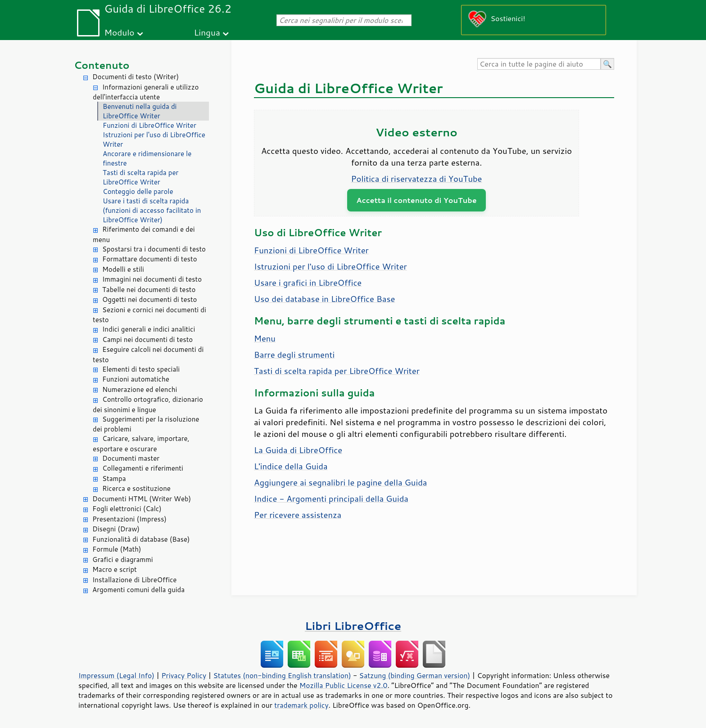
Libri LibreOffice (353, 626)
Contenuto (102, 65)
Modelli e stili (123, 269)
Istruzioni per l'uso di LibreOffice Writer (154, 139)
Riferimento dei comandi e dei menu (144, 234)
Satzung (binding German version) (415, 675)
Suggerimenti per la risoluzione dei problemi (146, 424)
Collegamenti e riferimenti (143, 468)
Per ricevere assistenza (298, 515)
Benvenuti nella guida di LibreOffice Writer (140, 111)
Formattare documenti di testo (150, 259)
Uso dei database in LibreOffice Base (324, 299)
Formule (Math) (117, 549)
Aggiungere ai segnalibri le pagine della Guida (340, 482)
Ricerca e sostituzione (136, 488)
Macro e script (115, 569)
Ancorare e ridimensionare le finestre (147, 158)
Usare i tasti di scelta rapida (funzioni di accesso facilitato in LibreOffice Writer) (152, 210)
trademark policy (301, 705)
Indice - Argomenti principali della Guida (331, 499)
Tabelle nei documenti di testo (149, 290)
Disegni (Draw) (116, 529)
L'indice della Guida (291, 466)
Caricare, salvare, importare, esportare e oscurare (141, 444)
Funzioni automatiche (136, 379)
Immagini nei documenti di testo (152, 279)
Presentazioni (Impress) (129, 519)
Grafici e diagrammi (123, 559)
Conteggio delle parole (138, 191)
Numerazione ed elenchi (140, 389)
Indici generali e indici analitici (149, 329)
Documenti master (131, 458)
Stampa (114, 479)
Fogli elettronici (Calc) (127, 509)
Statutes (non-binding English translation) (282, 675)
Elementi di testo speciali (141, 369)
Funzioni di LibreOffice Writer (149, 125)
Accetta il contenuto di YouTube (416, 200)
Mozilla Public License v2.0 (344, 685)
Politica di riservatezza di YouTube (417, 179)
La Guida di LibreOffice (298, 450)
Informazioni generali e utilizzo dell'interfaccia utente (146, 92)
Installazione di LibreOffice (134, 580)
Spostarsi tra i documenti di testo (154, 249)
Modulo (119, 32)
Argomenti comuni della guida (138, 590)
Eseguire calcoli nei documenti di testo (148, 355)
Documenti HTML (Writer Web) (142, 499)
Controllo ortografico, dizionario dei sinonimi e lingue (148, 404)
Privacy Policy (184, 675)
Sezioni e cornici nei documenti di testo (149, 315)
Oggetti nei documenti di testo (149, 299)
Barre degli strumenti (294, 355)
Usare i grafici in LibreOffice (308, 283)
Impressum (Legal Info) (116, 675)
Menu (265, 338)
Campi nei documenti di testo (147, 339)
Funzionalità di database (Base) (141, 539)
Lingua (207, 32)
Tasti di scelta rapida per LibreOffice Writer (140, 177)
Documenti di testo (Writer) (136, 77)
